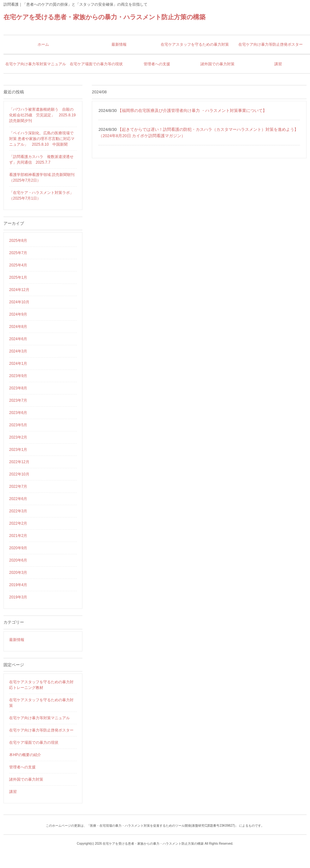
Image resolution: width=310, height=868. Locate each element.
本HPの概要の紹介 (25, 755)
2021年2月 (18, 536)
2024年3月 (18, 351)
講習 (13, 792)
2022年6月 (18, 499)
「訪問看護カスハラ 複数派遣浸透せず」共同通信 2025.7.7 (41, 160)
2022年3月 (18, 511)
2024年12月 (19, 290)
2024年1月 (18, 364)
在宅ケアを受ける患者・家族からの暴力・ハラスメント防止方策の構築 (104, 17)
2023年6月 (18, 413)
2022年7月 (18, 486)
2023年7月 (18, 400)
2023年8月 (18, 388)
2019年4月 (18, 585)
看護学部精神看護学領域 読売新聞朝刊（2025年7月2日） (42, 178)
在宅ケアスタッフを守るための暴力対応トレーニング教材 (41, 685)
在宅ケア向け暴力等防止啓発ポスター (41, 730)
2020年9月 (18, 548)
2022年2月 (18, 523)
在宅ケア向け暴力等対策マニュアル (39, 718)
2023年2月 (18, 437)
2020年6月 (18, 560)
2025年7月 (18, 253)
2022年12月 (19, 462)
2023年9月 (18, 376)
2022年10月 (19, 474)
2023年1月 (18, 450)
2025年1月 (18, 277)
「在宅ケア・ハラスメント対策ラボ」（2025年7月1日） (41, 195)
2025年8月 (18, 241)
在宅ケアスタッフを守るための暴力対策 (41, 703)
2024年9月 (18, 314)
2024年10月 (19, 302)
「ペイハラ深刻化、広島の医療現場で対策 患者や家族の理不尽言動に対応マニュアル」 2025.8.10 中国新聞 (42, 139)
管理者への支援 (22, 767)
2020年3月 (18, 573)
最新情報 (17, 640)
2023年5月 (18, 425)
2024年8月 (18, 327)
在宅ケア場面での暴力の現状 (34, 743)
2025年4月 (18, 265)
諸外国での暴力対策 (26, 779)
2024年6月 (18, 339)
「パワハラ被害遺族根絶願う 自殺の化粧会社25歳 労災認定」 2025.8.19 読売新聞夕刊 (43, 115)
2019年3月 (18, 597)
